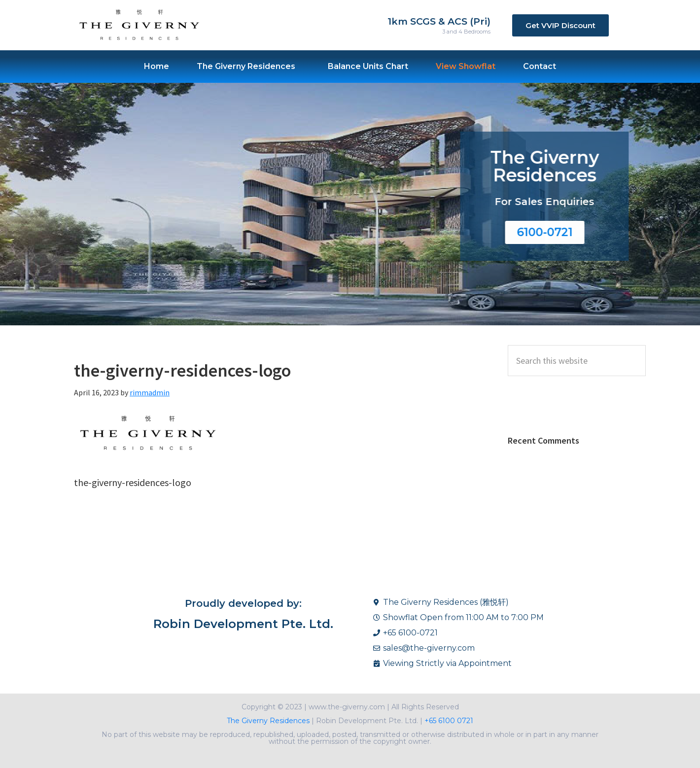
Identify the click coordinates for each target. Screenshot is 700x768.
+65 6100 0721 (448, 721)
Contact (540, 64)
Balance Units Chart (368, 64)
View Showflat (466, 64)
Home (157, 64)
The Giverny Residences (246, 64)
